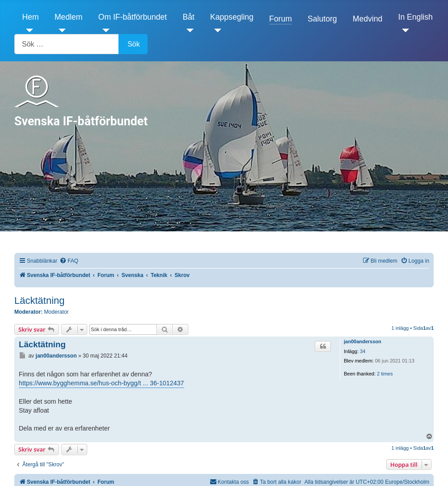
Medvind (368, 19)
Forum (281, 19)
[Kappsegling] (216, 30)
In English (416, 17)
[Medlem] (60, 30)
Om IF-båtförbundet (133, 17)
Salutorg (322, 19)
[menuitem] (69, 261)
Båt (188, 17)
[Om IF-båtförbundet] (104, 30)
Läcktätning (40, 301)
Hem (31, 17)
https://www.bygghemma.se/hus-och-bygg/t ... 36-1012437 (101, 383)
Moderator (57, 312)
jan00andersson (363, 341)
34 (363, 351)
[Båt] (188, 30)
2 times (385, 374)
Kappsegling (232, 17)
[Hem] (28, 30)
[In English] (404, 30)
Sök (134, 44)
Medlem (69, 17)
